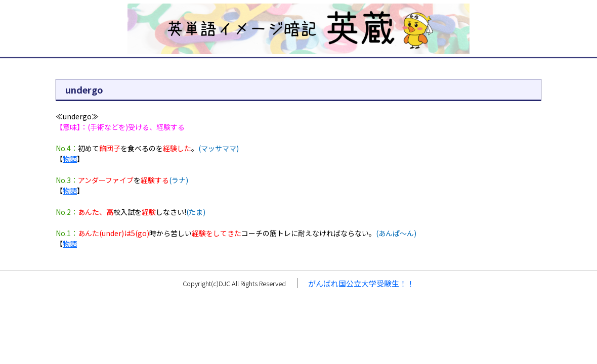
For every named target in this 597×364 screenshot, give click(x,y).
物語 (70, 159)
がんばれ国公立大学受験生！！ (361, 283)
